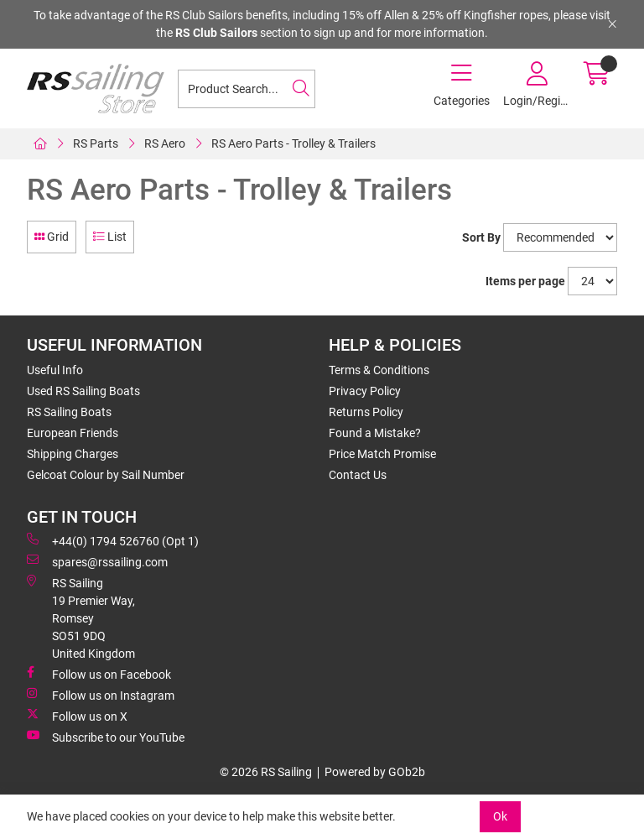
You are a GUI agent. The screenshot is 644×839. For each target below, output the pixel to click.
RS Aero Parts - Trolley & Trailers (293, 143)
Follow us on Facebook (99, 674)
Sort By (481, 237)
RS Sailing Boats (69, 412)
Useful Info (55, 370)
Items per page (525, 281)
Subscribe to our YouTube (106, 737)
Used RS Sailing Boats (83, 391)
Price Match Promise (382, 454)
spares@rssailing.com (97, 561)
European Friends (73, 433)
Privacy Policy (365, 391)
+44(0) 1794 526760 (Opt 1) (113, 540)
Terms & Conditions (379, 370)
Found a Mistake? (375, 433)
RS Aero (165, 143)
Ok (500, 816)
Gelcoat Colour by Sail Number (106, 475)
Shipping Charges (73, 454)
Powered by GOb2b (375, 772)
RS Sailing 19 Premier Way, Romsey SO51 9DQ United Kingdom (81, 618)
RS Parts (96, 143)
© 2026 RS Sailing (266, 772)
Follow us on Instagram (101, 695)
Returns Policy (366, 412)
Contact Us (358, 475)
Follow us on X (77, 716)
